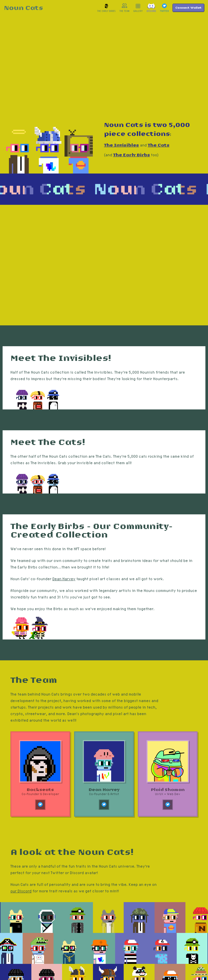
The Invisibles (121, 145)
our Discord (21, 891)
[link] (23, 8)
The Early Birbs (132, 155)
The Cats (159, 145)
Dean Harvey (64, 579)
